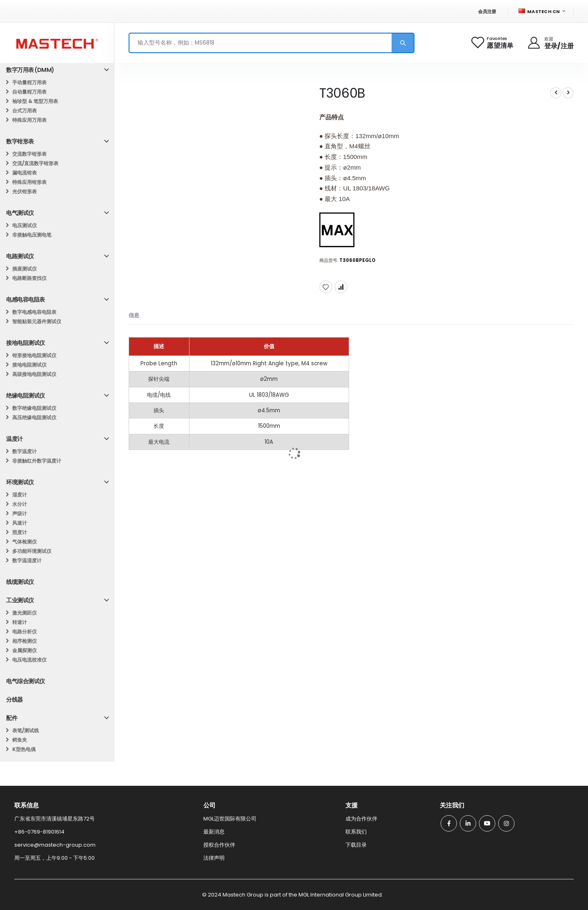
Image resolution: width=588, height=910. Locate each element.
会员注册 (487, 11)
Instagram (506, 823)
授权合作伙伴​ (219, 845)
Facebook (449, 823)
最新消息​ (214, 832)
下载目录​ (356, 845)
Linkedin (468, 823)
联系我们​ (356, 832)
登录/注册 (559, 46)
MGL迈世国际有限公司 (230, 819)
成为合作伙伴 (361, 819)
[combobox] (272, 43)
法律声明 (214, 858)
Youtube (487, 823)
